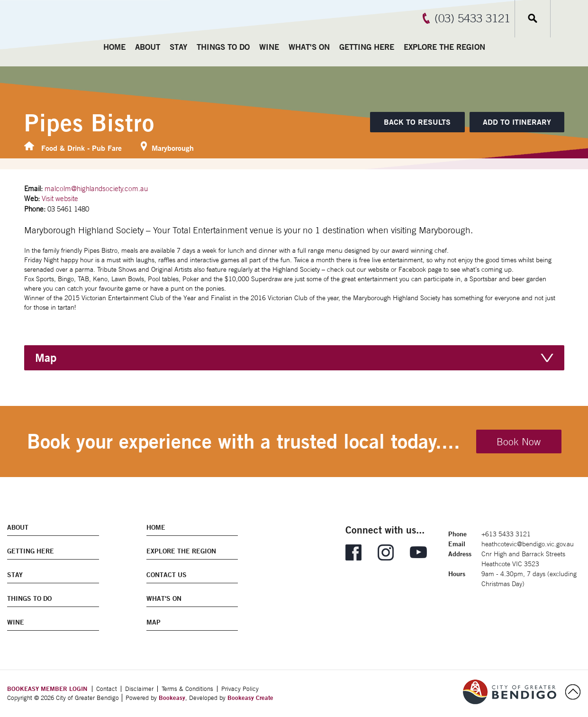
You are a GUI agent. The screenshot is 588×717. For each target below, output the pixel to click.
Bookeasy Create (250, 698)
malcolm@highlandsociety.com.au (96, 188)
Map (46, 358)
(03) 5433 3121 (472, 18)
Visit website (60, 198)
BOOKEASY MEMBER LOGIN (47, 689)
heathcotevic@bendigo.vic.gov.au (528, 544)
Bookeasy (172, 698)
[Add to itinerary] (517, 122)
